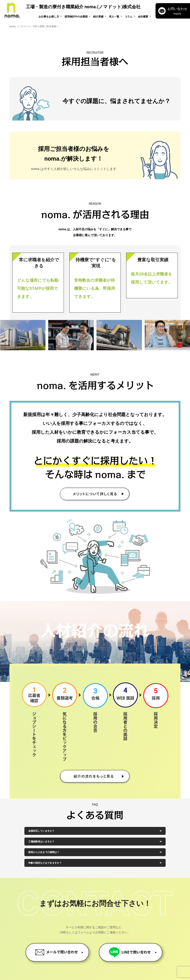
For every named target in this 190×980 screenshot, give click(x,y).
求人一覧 (114, 16)
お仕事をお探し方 (49, 16)
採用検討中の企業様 (76, 16)
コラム (129, 16)
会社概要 (143, 16)
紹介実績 (98, 16)
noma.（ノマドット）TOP (23, 26)
